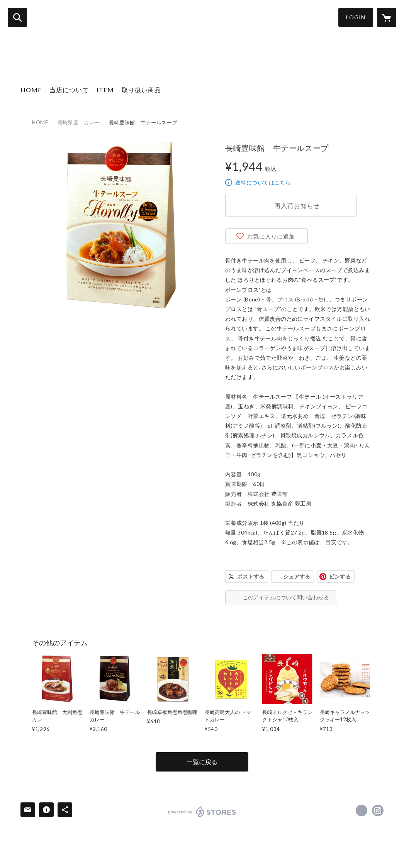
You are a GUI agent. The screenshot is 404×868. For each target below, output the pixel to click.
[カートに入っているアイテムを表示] (387, 17)
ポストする (251, 576)
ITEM (105, 90)
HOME (31, 90)
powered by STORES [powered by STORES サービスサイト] (202, 812)
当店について (69, 90)
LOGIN (356, 17)
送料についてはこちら (263, 182)
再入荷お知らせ (297, 206)
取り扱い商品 (141, 90)
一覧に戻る (202, 762)
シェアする (297, 576)
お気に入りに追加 (271, 236)
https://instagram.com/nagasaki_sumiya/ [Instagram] (378, 810)
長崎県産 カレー (79, 122)
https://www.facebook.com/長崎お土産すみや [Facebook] (362, 810)
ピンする (340, 576)
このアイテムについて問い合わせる (286, 597)
